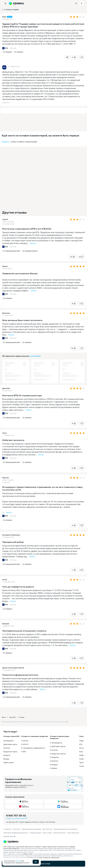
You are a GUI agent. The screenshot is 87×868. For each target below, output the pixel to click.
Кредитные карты (10, 752)
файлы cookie (28, 854)
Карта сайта (47, 833)
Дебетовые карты (10, 744)
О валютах (54, 761)
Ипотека (13, 247)
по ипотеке (35, 356)
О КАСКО (25, 741)
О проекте (7, 829)
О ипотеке (54, 750)
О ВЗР (23, 752)
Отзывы (22, 717)
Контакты (17, 829)
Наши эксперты (59, 833)
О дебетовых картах (58, 746)
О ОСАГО (25, 744)
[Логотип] (43, 842)
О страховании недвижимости (33, 748)
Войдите (5, 142)
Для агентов (47, 829)
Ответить (6, 103)
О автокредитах (56, 743)
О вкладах (54, 765)
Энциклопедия (35, 833)
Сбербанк (83, 741)
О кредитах (54, 757)
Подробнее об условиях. (35, 858)
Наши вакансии (73, 833)
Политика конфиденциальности (16, 833)
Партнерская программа (31, 829)
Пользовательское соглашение (65, 829)
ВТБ (81, 744)
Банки (4, 717)
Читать (33, 243)
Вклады (6, 759)
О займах (53, 768)
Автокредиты (9, 741)
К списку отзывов (10, 9)
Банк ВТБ (13, 717)
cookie (17, 861)
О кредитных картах (58, 754)
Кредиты (7, 755)
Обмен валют (9, 762)
